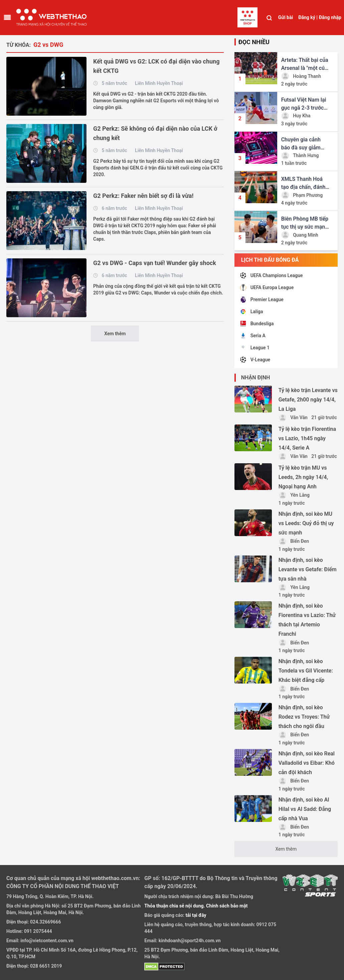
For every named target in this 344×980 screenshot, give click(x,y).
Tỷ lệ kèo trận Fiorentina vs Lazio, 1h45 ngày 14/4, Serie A (307, 438)
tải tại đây (195, 915)
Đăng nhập (330, 17)
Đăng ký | (308, 17)
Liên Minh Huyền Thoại (159, 83)
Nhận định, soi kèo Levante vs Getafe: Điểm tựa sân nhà (308, 569)
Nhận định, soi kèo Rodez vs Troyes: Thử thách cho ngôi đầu (304, 717)
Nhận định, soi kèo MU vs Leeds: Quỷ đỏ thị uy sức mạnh (306, 523)
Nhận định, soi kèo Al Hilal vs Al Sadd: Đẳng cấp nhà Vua (305, 809)
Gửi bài (286, 17)
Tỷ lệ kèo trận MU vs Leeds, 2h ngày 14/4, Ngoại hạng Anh (303, 477)
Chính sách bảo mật (227, 906)
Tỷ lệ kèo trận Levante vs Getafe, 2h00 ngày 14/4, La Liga (308, 400)
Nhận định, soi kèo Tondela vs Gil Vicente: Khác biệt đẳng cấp (306, 671)
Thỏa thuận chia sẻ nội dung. (175, 906)
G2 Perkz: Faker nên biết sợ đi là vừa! (143, 196)
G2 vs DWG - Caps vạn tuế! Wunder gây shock (155, 263)
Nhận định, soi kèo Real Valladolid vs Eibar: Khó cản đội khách (307, 763)
